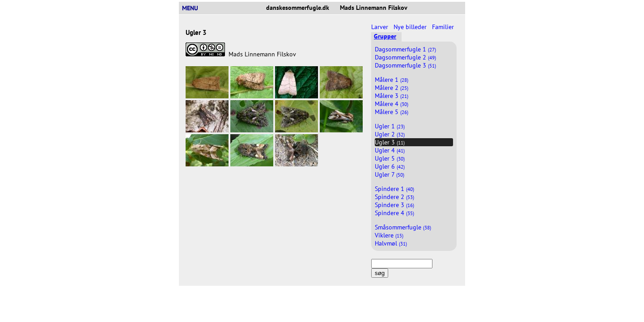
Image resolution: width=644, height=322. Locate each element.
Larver (381, 27)
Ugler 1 (390, 126)
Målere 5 (392, 112)
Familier (444, 27)
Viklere (389, 235)
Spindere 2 (394, 197)
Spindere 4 (394, 213)
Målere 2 (392, 88)
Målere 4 (392, 104)
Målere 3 (392, 96)
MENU (194, 8)
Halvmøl (391, 243)
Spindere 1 (394, 189)
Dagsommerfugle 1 (405, 49)
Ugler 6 (390, 166)
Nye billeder (411, 27)
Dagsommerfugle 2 (405, 57)
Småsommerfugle (403, 227)
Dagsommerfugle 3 (405, 65)
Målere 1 (392, 80)
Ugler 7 (390, 174)
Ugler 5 (390, 158)
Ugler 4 (390, 150)
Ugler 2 (390, 134)
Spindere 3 (394, 205)
